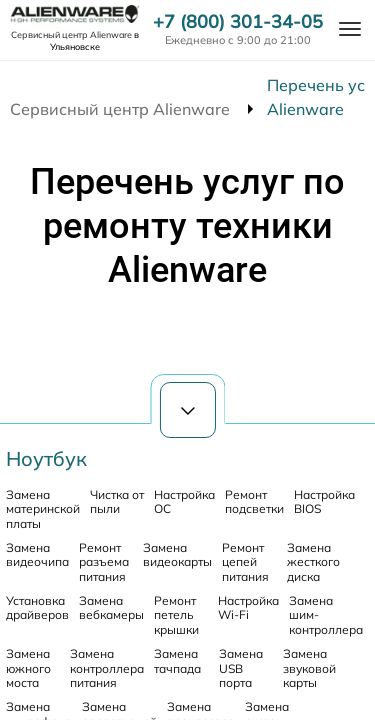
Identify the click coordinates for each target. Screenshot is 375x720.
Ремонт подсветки (254, 501)
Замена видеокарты (177, 554)
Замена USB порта (241, 668)
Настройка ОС (184, 501)
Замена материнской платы (43, 509)
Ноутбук (46, 458)
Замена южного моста (28, 668)
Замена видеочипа (37, 554)
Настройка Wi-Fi (248, 607)
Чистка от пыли (117, 501)
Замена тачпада (177, 660)
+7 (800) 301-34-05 (238, 22)
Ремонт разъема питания (104, 562)
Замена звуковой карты (309, 668)
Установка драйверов (37, 607)
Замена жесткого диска (313, 562)
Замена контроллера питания (107, 668)
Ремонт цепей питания (245, 562)
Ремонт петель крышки (176, 615)
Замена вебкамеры (111, 607)
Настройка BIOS (324, 501)
